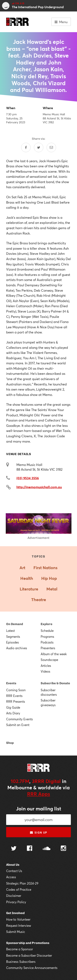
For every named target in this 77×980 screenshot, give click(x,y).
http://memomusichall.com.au (39, 487)
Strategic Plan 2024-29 (22, 883)
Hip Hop (49, 578)
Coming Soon (16, 690)
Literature (29, 589)
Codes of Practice (19, 889)
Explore (47, 624)
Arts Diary (13, 713)
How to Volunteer (18, 919)
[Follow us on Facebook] (30, 849)
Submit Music (16, 932)
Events (11, 683)
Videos (45, 671)
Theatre (39, 600)
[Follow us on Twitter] (14, 849)
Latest (10, 631)
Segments (13, 637)
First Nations (45, 568)
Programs (47, 637)
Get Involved (15, 913)
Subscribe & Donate (55, 683)
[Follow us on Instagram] (63, 849)
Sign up (38, 833)
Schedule (47, 631)
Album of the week (54, 654)
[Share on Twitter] (39, 147)
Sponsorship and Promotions (28, 943)
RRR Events (14, 696)
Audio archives (17, 648)
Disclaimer (14, 896)
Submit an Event (18, 725)
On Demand (15, 624)
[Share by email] (51, 147)
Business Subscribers (21, 962)
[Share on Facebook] (26, 147)
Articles (46, 666)
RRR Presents (16, 701)
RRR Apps (39, 794)
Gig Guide (13, 707)
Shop (10, 743)
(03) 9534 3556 (28, 478)
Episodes (13, 642)
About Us (13, 865)
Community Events (20, 719)
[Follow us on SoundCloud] (47, 849)
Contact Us (14, 871)
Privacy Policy (16, 902)
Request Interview (19, 926)
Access (11, 877)
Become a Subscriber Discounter (29, 955)
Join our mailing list (39, 809)
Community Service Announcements (32, 968)
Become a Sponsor (20, 949)
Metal (52, 589)
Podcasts (47, 642)
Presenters (48, 648)
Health (27, 578)
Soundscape (49, 660)
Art (22, 568)
